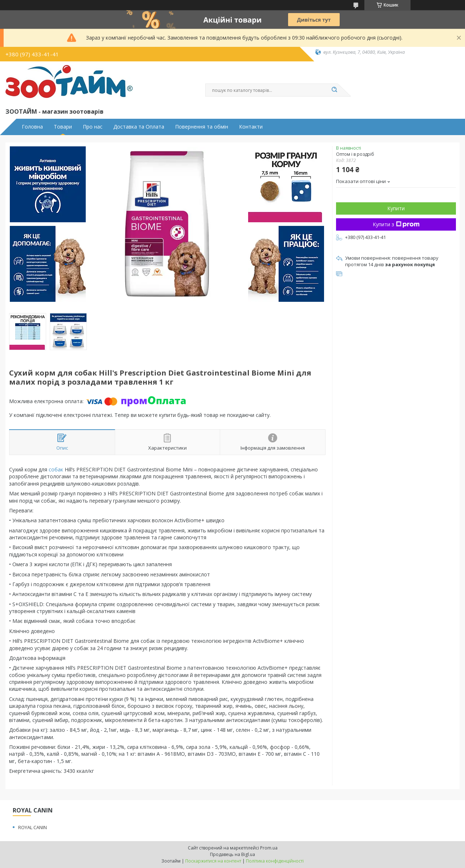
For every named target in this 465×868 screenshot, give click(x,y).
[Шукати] (334, 90)
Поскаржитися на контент (213, 861)
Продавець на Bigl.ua (232, 854)
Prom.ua (269, 848)
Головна (32, 127)
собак (56, 469)
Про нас (93, 127)
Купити (396, 208)
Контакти (251, 127)
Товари (63, 127)
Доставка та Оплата (139, 127)
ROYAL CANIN (33, 827)
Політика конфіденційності (275, 861)
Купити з (396, 224)
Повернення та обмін (202, 127)
